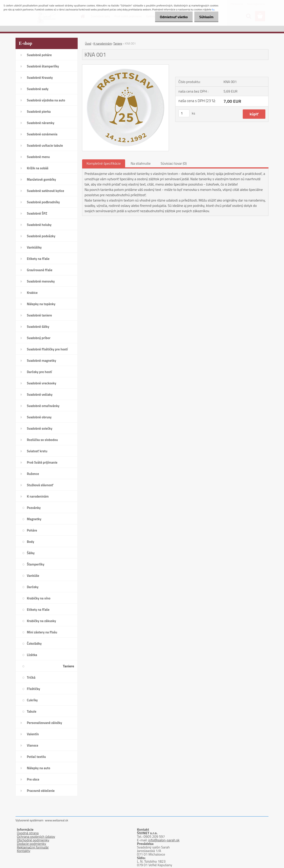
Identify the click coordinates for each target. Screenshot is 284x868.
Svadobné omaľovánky (43, 406)
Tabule (32, 711)
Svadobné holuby (39, 225)
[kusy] (184, 113)
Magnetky (34, 519)
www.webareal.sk (57, 820)
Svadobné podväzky (41, 236)
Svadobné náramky (41, 123)
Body (31, 542)
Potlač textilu (36, 757)
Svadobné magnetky (41, 361)
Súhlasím (206, 17)
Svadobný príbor (39, 338)
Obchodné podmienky (33, 840)
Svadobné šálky (38, 327)
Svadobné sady (38, 89)
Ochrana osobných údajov (36, 836)
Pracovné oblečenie (41, 791)
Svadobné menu (38, 157)
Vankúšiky (34, 247)
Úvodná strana (28, 833)
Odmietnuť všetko (172, 17)
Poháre (32, 530)
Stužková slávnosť (40, 485)
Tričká (31, 677)
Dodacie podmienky (32, 844)
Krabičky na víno (39, 598)
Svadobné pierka (39, 112)
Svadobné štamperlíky (43, 66)
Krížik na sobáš (38, 168)
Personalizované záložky (44, 723)
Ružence (33, 474)
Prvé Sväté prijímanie (42, 462)
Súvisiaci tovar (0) (174, 163)
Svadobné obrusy (39, 417)
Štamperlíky (36, 564)
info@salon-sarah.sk (164, 840)
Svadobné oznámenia (42, 134)
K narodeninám (38, 496)
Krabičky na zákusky (41, 621)
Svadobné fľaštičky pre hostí (47, 349)
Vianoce (33, 745)
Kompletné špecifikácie (104, 163)
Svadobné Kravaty (40, 78)
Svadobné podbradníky (43, 202)
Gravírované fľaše (40, 270)
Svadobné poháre (39, 55)
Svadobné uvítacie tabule (45, 145)
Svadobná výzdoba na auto (46, 100)
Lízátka (32, 655)
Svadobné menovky (41, 281)
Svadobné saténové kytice (45, 191)
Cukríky (32, 700)
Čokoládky (34, 644)
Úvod (88, 43)
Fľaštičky (34, 689)
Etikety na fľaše (38, 259)
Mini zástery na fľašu (42, 632)
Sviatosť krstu (37, 451)
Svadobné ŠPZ (37, 213)
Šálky (31, 553)
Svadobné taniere (39, 315)
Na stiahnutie (141, 163)
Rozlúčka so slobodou (42, 440)
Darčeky (33, 587)
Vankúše (33, 576)
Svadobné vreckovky (41, 383)
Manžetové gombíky (41, 179)
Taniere (68, 666)
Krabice (32, 293)
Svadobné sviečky (40, 428)
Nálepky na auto (38, 768)
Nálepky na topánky (41, 304)
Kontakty (24, 851)
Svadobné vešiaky (40, 394)
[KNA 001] (125, 66)
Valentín (33, 734)
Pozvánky (34, 508)
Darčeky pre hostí (39, 372)
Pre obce (33, 779)
